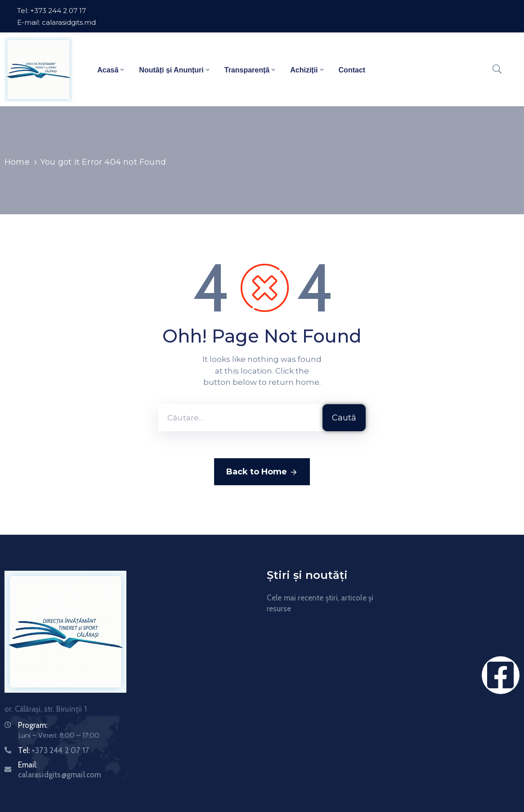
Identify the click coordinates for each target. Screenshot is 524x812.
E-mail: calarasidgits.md (56, 22)
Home (17, 162)
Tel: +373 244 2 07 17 (52, 11)
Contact (352, 70)
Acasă (111, 69)
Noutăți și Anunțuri (175, 69)
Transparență (251, 69)
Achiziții (307, 69)
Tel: (54, 750)
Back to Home (262, 472)
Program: (33, 725)
